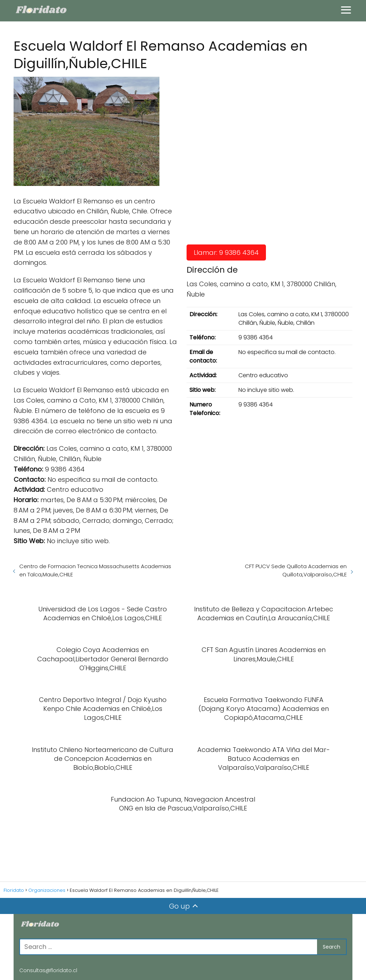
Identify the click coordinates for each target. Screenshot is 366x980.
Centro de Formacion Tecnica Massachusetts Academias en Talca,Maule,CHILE (95, 570)
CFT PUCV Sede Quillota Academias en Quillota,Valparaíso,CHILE (296, 570)
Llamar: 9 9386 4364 (226, 252)
